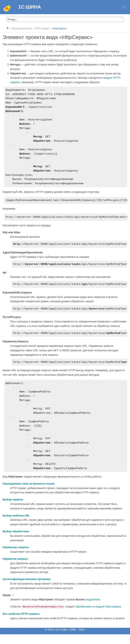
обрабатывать (84, 616)
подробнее (93, 609)
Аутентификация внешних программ (27, 589)
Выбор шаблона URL (16, 525)
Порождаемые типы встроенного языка (29, 493)
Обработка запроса (15, 568)
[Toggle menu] (124, 7)
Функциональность (22, 29)
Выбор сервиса (13, 509)
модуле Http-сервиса (108, 616)
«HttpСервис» (59, 29)
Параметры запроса (16, 557)
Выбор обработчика (16, 541)
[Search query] (65, 19)
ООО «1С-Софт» (58, 639)
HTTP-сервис (42, 29)
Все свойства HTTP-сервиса (21, 623)
